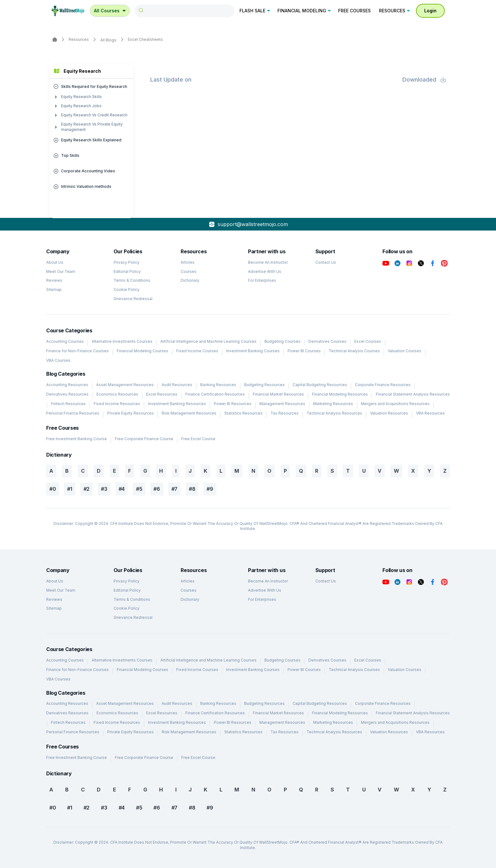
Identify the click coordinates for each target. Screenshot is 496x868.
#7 (174, 489)
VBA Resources (430, 413)
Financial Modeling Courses (143, 351)
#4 (122, 489)
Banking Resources (218, 385)
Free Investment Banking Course (77, 439)
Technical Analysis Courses (354, 351)
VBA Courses (58, 360)
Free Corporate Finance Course (144, 439)
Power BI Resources (233, 404)
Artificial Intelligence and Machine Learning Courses (208, 341)
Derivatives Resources (67, 394)
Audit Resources (177, 385)
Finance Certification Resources (215, 394)
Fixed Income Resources (117, 404)
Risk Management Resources (189, 413)
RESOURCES (395, 11)
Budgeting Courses (282, 341)
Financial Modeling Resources (340, 394)
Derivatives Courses (327, 341)
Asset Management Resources (125, 385)
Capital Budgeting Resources (320, 385)
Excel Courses (368, 341)
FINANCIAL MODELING (305, 11)
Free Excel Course (198, 439)
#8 (192, 489)
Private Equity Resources (130, 413)
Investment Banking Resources (177, 404)
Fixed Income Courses (197, 351)
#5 (139, 489)
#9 (210, 489)
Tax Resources (285, 413)
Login (430, 11)
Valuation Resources (389, 413)
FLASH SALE (255, 11)
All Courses (110, 11)
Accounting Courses (65, 341)
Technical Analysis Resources (334, 413)
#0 (53, 489)
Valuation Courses (405, 351)
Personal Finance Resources (73, 413)
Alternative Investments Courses (122, 341)
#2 (87, 489)
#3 (104, 489)
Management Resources (282, 404)
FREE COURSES (354, 11)
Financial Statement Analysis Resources (413, 394)
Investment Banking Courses (253, 351)
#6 (157, 489)
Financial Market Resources (278, 394)
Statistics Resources (243, 413)
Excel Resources (162, 394)
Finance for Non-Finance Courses (77, 351)
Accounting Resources (67, 385)
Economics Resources (117, 394)
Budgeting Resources (264, 385)
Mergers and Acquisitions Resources (395, 404)
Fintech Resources (68, 404)
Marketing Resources (333, 404)
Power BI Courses (304, 351)
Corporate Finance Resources (383, 385)
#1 (69, 489)
